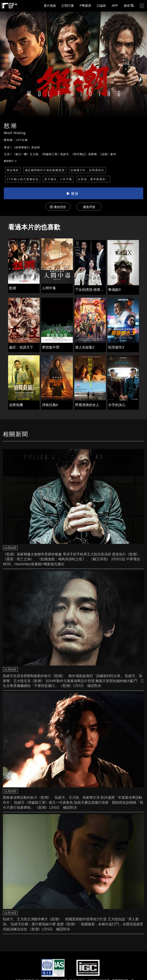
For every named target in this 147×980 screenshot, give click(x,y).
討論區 (101, 6)
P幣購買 (85, 6)
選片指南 (50, 6)
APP (115, 6)
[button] (142, 6)
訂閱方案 (68, 6)
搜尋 (129, 6)
